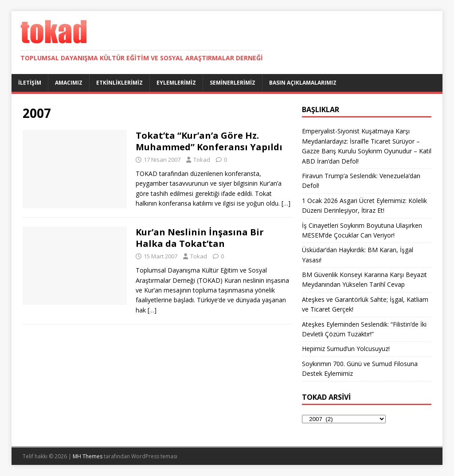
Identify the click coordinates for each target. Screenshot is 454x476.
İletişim (30, 83)
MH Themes (88, 456)
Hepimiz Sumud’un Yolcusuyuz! (346, 349)
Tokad (202, 160)
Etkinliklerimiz (119, 83)
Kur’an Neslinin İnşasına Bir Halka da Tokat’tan (200, 238)
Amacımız (69, 83)
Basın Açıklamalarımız (303, 83)
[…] (286, 203)
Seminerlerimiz (233, 83)
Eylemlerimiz (176, 83)
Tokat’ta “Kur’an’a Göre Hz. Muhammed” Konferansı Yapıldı (209, 141)
